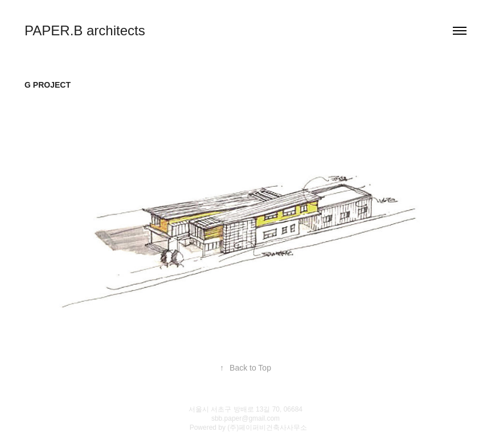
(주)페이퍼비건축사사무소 (267, 428)
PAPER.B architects (85, 30)
